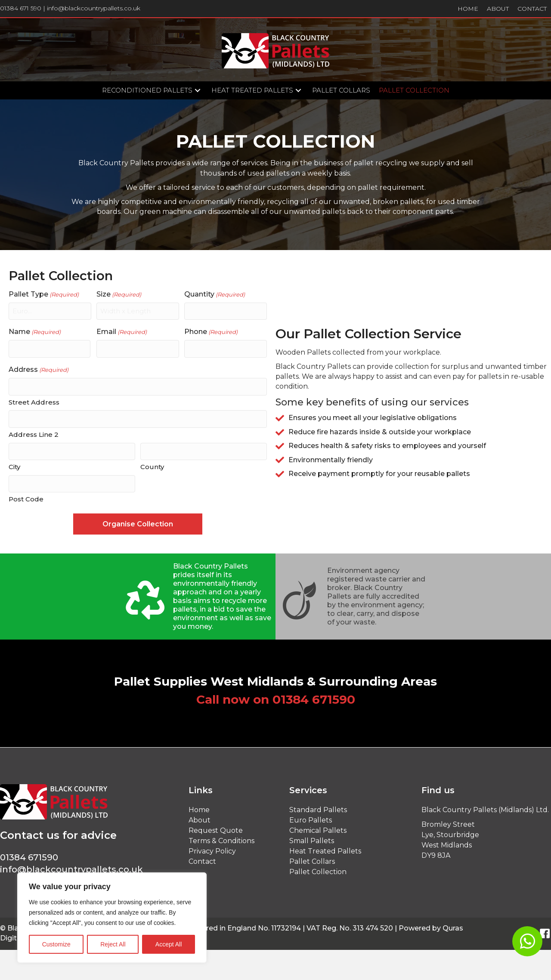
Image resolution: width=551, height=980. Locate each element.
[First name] (50, 348)
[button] (198, 91)
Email (122, 331)
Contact (202, 858)
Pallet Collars (312, 858)
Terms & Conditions (221, 838)
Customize (56, 944)
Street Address (34, 400)
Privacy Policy (212, 848)
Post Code (26, 496)
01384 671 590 (21, 8)
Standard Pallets (318, 807)
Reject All (113, 944)
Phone (211, 331)
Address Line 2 (34, 433)
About (200, 817)
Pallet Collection (318, 869)
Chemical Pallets (318, 827)
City (14, 465)
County (152, 465)
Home (199, 807)
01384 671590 (314, 696)
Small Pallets (312, 838)
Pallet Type (44, 294)
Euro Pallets (311, 817)
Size (119, 294)
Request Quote (216, 827)
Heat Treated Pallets (325, 848)
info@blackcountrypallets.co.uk (94, 8)
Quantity (215, 294)
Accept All (169, 944)
